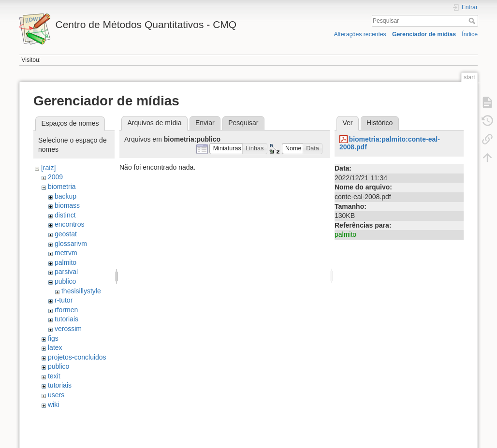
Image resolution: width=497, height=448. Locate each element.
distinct (65, 215)
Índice (470, 34)
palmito (66, 262)
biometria (62, 187)
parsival (66, 272)
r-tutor (64, 300)
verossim (68, 329)
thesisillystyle (81, 291)
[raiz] (48, 168)
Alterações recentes (360, 34)
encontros (69, 224)
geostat (66, 234)
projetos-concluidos (77, 357)
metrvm (66, 253)
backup (66, 196)
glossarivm (71, 244)
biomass (67, 205)
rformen (66, 310)
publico (65, 281)
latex (55, 347)
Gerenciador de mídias (424, 34)
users (56, 395)
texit (54, 376)
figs (53, 338)
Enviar (205, 123)
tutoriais (66, 319)
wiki (53, 405)
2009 (55, 177)
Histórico (380, 123)
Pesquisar (473, 21)
